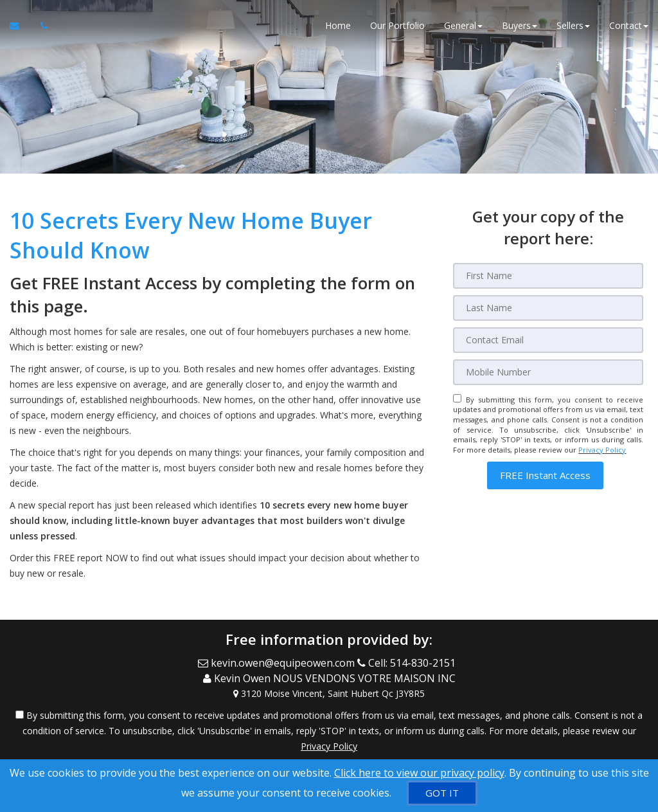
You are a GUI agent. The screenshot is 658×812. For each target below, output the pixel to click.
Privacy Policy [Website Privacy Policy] (602, 450)
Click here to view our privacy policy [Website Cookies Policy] (419, 773)
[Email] (548, 340)
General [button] (463, 25)
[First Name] (548, 276)
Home (338, 25)
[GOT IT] (442, 793)
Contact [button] (629, 25)
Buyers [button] (520, 25)
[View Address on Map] (329, 692)
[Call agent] (40, 26)
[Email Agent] (20, 26)
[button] (545, 475)
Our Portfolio (397, 25)
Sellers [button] (573, 25)
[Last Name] (548, 308)
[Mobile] (548, 372)
